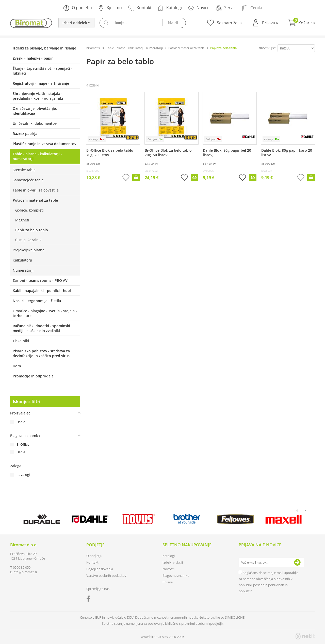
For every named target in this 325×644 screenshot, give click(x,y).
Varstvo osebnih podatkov (106, 576)
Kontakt (140, 8)
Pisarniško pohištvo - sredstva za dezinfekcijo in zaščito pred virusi (42, 353)
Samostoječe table (28, 180)
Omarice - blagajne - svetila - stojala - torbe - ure (45, 313)
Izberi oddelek (76, 23)
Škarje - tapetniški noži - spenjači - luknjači (43, 71)
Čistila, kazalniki (29, 240)
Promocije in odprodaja (33, 376)
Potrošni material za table (35, 200)
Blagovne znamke (176, 576)
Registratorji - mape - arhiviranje (41, 83)
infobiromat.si (25, 572)
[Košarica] (302, 23)
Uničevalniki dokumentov (35, 123)
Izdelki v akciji (173, 562)
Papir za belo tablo (32, 230)
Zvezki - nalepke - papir (33, 58)
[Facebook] (90, 600)
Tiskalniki (21, 341)
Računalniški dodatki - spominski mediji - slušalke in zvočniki (41, 328)
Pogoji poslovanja (100, 569)
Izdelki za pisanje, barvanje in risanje (44, 48)
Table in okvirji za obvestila (36, 190)
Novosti (168, 569)
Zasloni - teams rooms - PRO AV (40, 280)
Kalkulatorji (22, 260)
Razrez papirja (25, 134)
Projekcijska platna (29, 250)
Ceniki (252, 8)
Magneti (22, 220)
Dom (17, 366)
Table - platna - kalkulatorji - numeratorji (37, 156)
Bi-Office (23, 444)
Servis (226, 8)
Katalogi (170, 8)
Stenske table (24, 170)
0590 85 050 (22, 567)
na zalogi (23, 475)
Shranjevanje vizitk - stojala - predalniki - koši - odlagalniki (38, 96)
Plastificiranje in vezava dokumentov (44, 144)
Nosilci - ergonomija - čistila (37, 301)
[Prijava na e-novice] (297, 563)
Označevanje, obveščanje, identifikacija (35, 111)
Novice (199, 8)
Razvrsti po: (267, 48)
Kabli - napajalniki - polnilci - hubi (42, 291)
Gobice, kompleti (29, 210)
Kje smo (110, 8)
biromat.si (93, 48)
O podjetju (78, 8)
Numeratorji (23, 270)
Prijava (270, 23)
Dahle (21, 422)
